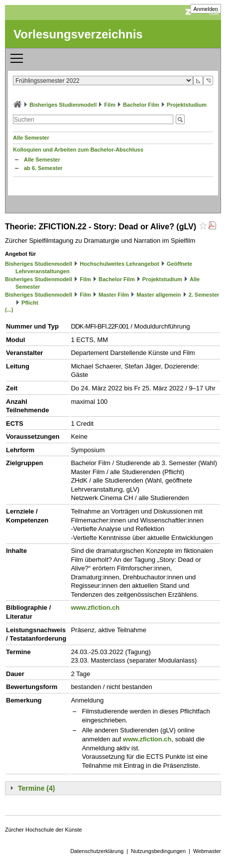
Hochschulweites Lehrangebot (119, 264)
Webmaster (207, 851)
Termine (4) (36, 788)
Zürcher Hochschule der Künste (44, 830)
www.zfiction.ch (95, 608)
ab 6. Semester (43, 168)
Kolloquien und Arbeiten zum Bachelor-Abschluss (78, 150)
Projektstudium (187, 105)
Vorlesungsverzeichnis (78, 34)
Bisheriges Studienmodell (63, 105)
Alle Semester (31, 138)
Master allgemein (159, 295)
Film (110, 105)
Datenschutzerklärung (97, 851)
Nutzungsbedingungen (158, 851)
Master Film (114, 295)
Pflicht (30, 303)
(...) (9, 310)
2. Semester (204, 295)
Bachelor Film (141, 105)
